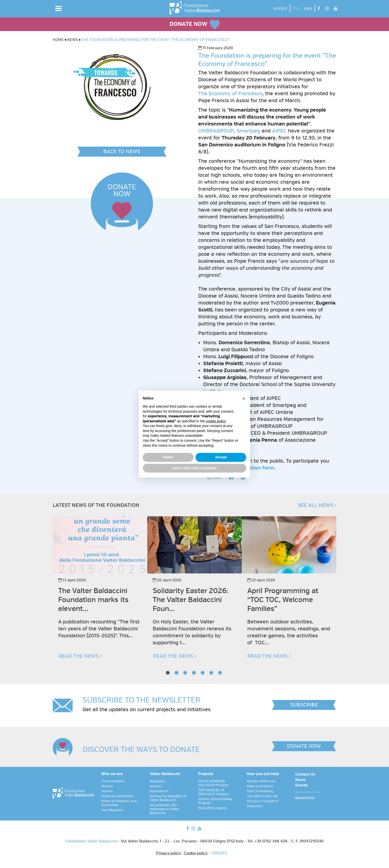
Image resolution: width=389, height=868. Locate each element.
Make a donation (260, 786)
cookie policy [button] (216, 421)
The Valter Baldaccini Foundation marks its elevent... (93, 600)
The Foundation (113, 781)
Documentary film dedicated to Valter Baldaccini (164, 809)
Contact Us (305, 775)
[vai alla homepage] (194, 8)
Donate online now (261, 781)
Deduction (255, 806)
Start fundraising (260, 791)
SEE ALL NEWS (317, 505)
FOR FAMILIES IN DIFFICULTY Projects (214, 792)
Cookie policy (196, 853)
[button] (58, 8)
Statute (107, 791)
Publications (159, 791)
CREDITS (219, 853)
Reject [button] (168, 457)
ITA (296, 9)
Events (301, 785)
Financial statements (117, 796)
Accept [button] (221, 457)
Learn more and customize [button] (194, 468)
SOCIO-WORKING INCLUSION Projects (213, 783)
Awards (156, 786)
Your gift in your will (262, 796)
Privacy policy (169, 853)
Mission (107, 786)
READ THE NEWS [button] (80, 656)
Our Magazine (112, 810)
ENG (308, 9)
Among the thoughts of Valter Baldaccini (168, 798)
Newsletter (305, 798)
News (300, 780)
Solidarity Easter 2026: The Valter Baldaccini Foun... (190, 600)
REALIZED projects (213, 808)
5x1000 (280, 9)
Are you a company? (263, 801)
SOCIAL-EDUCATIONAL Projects (216, 801)
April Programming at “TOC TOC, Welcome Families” (283, 600)
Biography (158, 781)
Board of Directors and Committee (119, 803)
